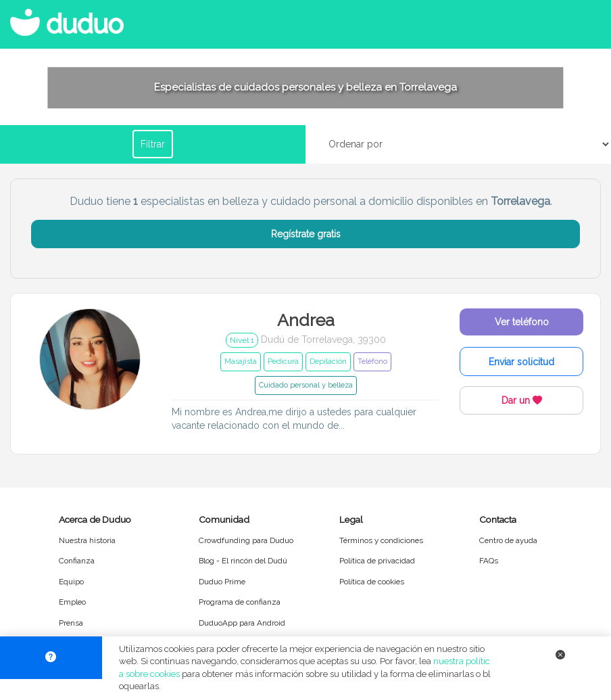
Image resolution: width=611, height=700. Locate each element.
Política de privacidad (377, 561)
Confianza (77, 561)
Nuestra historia (87, 540)
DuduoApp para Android (242, 623)
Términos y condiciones (381, 540)
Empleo (72, 602)
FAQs (489, 561)
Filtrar (153, 144)
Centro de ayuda (508, 540)
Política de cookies (372, 582)
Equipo (71, 582)
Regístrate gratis (306, 234)
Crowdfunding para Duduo (246, 540)
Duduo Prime (222, 582)
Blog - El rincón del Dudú (243, 561)
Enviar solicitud (521, 362)
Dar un (522, 400)
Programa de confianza (240, 602)
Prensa (71, 623)
